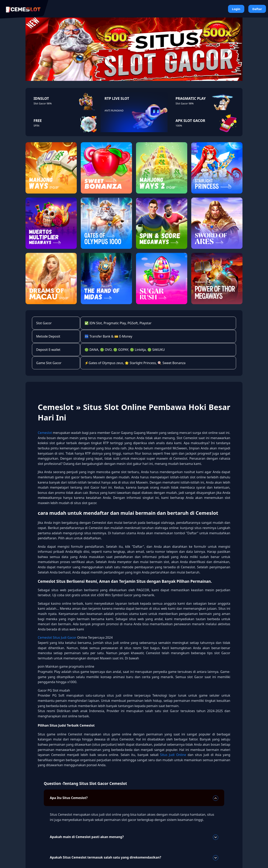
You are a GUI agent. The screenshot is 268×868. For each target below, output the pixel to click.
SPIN (36, 126)
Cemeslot (45, 433)
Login (236, 9)
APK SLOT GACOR (190, 120)
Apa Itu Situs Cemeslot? (134, 798)
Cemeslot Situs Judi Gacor (57, 637)
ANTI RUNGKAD (114, 110)
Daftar (257, 9)
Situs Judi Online (174, 755)
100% (179, 126)
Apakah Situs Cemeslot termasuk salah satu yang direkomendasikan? (134, 858)
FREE (38, 120)
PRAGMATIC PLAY (191, 98)
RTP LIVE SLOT (117, 98)
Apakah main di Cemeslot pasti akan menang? (134, 837)
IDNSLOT (41, 98)
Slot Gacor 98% (43, 103)
